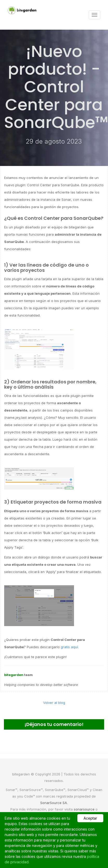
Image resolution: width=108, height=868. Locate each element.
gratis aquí (69, 647)
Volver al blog (54, 703)
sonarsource (84, 809)
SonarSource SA (54, 803)
